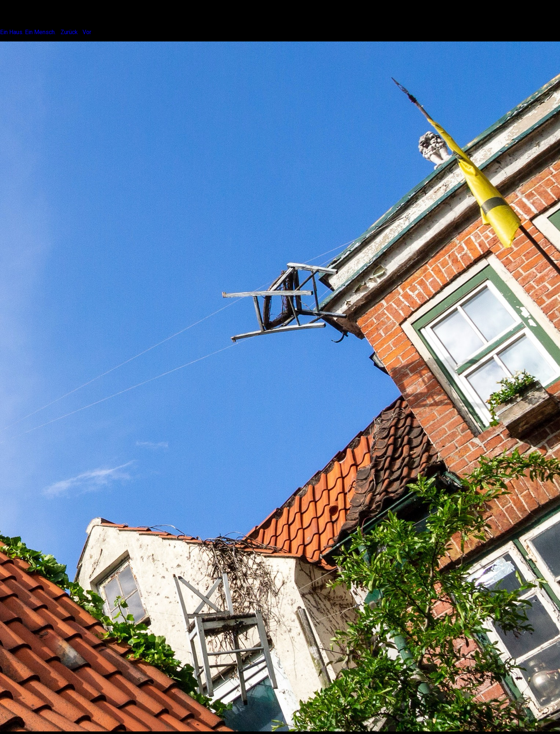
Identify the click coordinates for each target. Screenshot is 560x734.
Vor (87, 32)
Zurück (69, 32)
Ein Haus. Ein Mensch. (28, 32)
